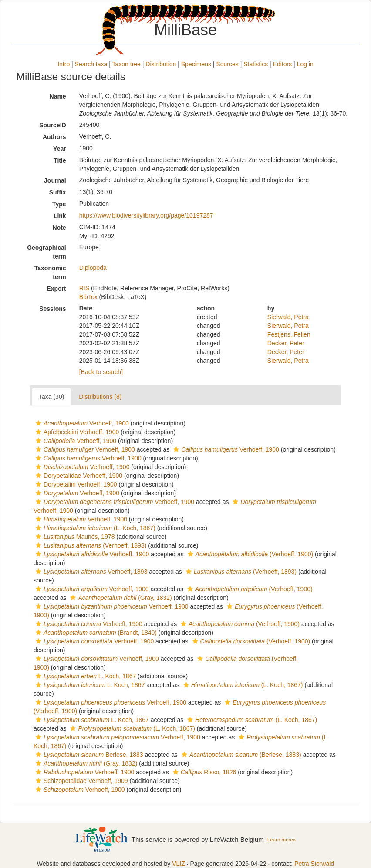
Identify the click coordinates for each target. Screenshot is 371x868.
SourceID (52, 125)
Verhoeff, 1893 (90, 572)
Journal (55, 180)
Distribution (161, 64)
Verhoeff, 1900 (81, 423)
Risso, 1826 (204, 772)
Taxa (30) (51, 397)
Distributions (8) (100, 397)
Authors (54, 137)
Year (60, 149)
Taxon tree (126, 64)
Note (59, 228)
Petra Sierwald (314, 864)
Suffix (58, 192)
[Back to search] (101, 372)
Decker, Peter (286, 343)
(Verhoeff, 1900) (250, 554)
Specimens (196, 64)
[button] (39, 423)
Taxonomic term (50, 272)
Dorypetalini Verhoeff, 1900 (75, 484)
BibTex (88, 297)
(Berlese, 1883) (240, 755)
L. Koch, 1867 (85, 676)
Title (60, 160)
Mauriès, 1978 (74, 537)
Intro (64, 64)
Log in (305, 64)
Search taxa (91, 64)
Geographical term (46, 252)
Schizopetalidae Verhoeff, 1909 (81, 781)
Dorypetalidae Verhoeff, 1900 (78, 476)
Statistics (256, 64)
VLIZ (179, 864)
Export (56, 289)
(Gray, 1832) (120, 598)
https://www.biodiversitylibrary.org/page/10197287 (146, 215)
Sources (227, 64)
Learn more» (282, 840)
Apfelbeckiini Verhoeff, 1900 (76, 432)
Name (58, 96)
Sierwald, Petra (288, 317)
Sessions (52, 309)
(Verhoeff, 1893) (90, 545)
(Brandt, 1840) (95, 633)
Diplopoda (93, 268)
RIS (84, 288)
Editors (283, 64)
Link (60, 216)
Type (59, 204)
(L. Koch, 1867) (94, 528)
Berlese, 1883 (88, 755)
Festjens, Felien (289, 334)
